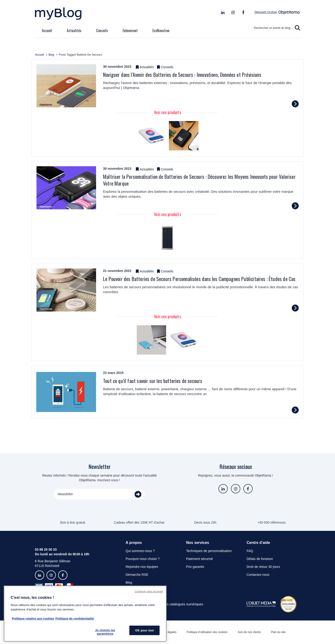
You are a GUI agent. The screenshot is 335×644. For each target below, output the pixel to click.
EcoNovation (161, 31)
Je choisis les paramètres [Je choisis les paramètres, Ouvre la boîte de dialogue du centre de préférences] (105, 632)
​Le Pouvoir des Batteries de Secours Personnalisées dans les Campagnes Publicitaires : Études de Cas (199, 279)
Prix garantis (195, 567)
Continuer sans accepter (149, 591)
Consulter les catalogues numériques (176, 604)
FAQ (250, 551)
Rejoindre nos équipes (142, 567)
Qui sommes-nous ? (140, 551)
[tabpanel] (152, 136)
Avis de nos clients (249, 632)
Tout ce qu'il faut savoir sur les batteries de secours (153, 381)
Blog (129, 583)
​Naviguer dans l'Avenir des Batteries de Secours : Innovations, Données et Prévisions (182, 75)
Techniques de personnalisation (209, 551)
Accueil (47, 31)
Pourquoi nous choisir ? (143, 559)
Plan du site (278, 632)
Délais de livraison (260, 559)
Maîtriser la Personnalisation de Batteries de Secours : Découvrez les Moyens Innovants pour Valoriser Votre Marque (199, 180)
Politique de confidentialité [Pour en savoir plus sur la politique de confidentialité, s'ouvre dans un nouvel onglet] (75, 619)
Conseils (102, 31)
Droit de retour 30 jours (263, 567)
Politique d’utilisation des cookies (207, 632)
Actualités (74, 31)
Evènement (130, 31)
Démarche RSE (137, 575)
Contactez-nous (258, 575)
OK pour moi (144, 630)
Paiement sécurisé (199, 559)
